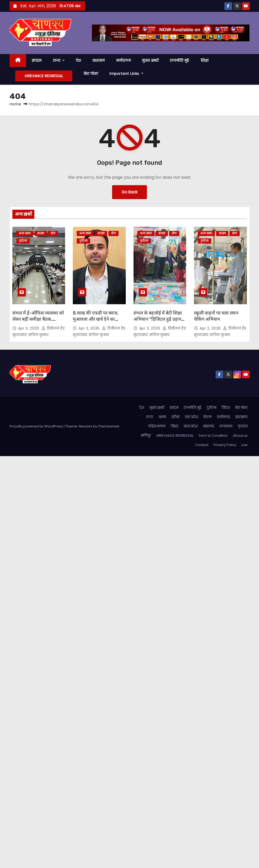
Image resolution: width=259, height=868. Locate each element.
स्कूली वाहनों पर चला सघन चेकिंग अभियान (216, 316)
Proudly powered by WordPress (37, 426)
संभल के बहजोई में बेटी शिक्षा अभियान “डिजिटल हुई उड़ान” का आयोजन (158, 319)
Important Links (126, 74)
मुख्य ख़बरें (150, 60)
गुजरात (243, 426)
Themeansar (109, 426)
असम (162, 417)
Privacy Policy (225, 445)
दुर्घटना (23, 241)
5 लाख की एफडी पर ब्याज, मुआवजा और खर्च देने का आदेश (96, 319)
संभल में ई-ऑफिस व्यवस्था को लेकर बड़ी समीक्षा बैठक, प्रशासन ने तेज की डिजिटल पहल (38, 322)
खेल (53, 233)
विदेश (226, 408)
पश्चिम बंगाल (157, 426)
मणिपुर (146, 436)
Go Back (129, 192)
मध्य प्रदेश (191, 426)
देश (79, 60)
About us (240, 436)
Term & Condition (213, 436)
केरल (208, 417)
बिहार (175, 426)
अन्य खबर (25, 233)
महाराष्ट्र (209, 426)
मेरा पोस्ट (91, 74)
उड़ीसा (175, 417)
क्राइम (37, 60)
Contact (202, 445)
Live (245, 445)
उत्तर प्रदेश (191, 417)
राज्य (59, 60)
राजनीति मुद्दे (180, 60)
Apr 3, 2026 (29, 328)
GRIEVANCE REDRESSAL (44, 76)
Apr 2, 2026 (211, 328)
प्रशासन (99, 60)
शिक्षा (205, 60)
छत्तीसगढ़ (223, 417)
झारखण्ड (241, 417)
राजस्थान (226, 426)
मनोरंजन (124, 60)
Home (15, 104)
